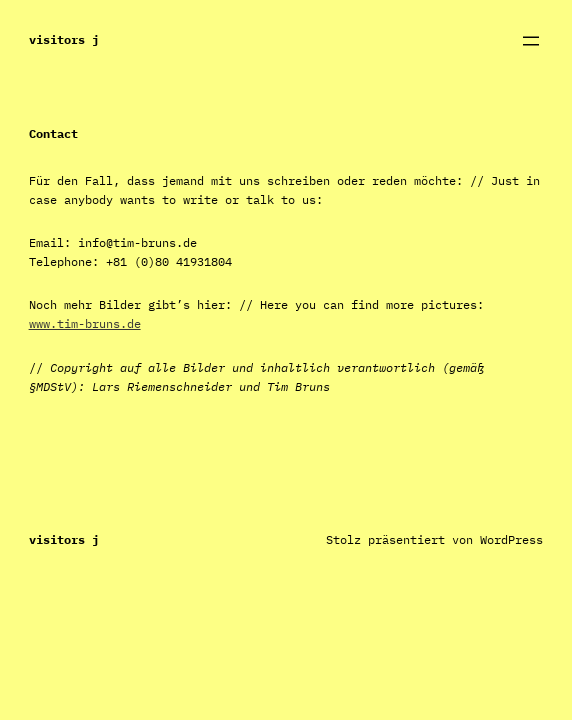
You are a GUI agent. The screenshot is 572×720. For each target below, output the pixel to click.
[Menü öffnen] (531, 41)
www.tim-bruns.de (85, 323)
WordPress (511, 539)
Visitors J (64, 39)
